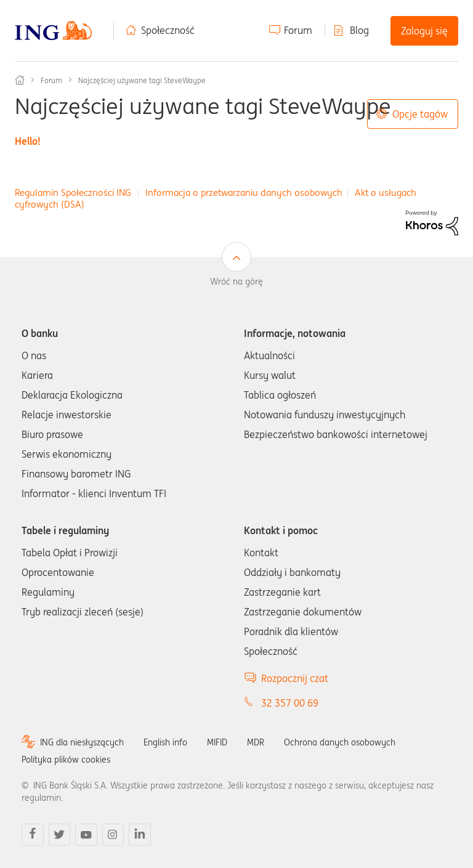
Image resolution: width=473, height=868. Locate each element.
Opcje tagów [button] (420, 114)
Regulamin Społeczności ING (73, 193)
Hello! (28, 141)
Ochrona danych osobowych (340, 742)
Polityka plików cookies (66, 760)
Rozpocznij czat (295, 678)
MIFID (217, 742)
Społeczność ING (20, 80)
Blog (359, 30)
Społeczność (168, 30)
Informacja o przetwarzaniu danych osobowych (244, 193)
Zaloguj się (424, 31)
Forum (298, 30)
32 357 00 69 (290, 703)
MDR (256, 742)
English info (165, 742)
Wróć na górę (236, 282)
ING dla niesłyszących (82, 742)
